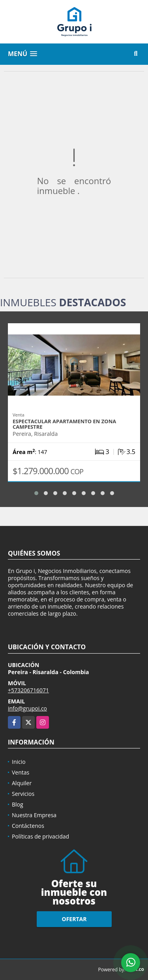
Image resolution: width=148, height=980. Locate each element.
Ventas (21, 772)
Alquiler (22, 783)
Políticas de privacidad (40, 836)
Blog (18, 804)
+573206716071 (28, 690)
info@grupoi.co (27, 708)
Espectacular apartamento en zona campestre (64, 424)
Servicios (23, 794)
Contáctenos (28, 826)
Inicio (19, 762)
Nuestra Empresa (34, 815)
